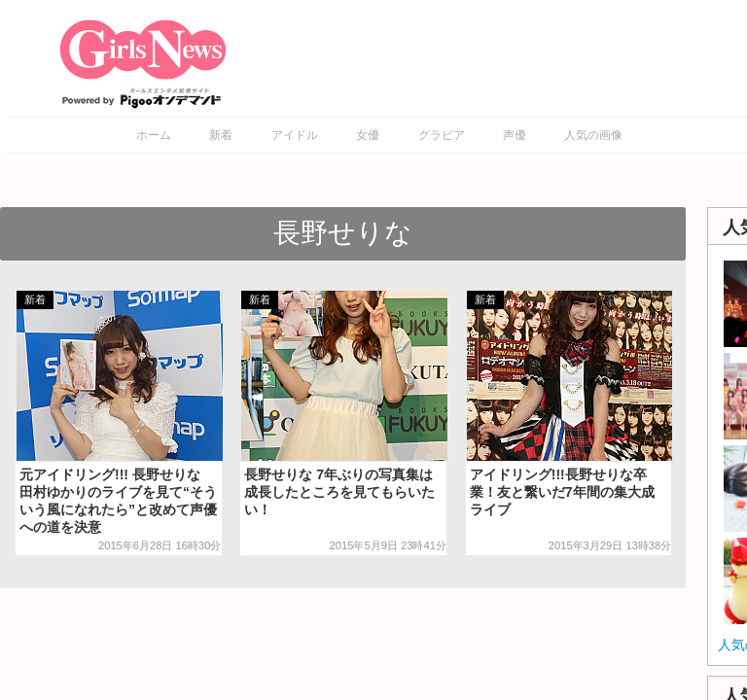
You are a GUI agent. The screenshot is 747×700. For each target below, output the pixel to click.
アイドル (295, 135)
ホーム (154, 135)
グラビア (442, 135)
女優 (368, 135)
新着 (221, 135)
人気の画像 (593, 135)
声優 (515, 135)
